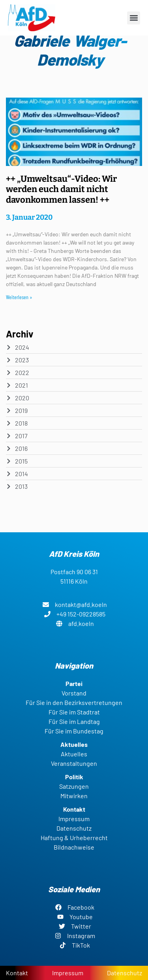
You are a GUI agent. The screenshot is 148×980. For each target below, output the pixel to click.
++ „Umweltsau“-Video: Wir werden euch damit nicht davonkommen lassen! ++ (61, 189)
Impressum (68, 973)
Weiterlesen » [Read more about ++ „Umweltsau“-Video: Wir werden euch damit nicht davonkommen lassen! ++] (19, 297)
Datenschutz (125, 973)
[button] (134, 18)
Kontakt (17, 973)
